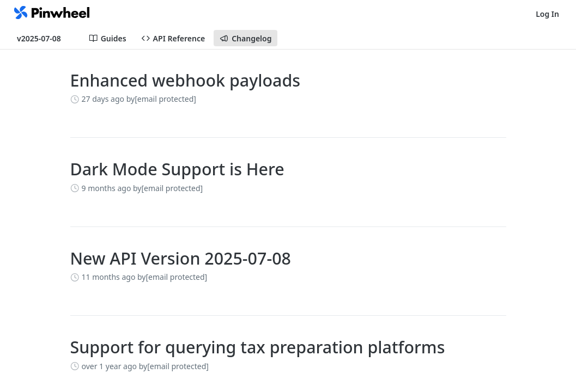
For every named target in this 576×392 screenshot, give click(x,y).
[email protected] (165, 99)
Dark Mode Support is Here (177, 169)
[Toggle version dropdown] (46, 38)
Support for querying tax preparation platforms (258, 347)
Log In (547, 14)
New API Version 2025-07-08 (181, 258)
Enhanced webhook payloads (186, 80)
